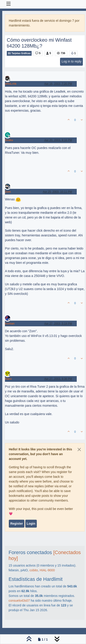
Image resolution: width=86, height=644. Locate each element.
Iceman (10, 324)
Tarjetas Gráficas (19, 53)
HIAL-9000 (47, 570)
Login (31, 524)
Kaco (8, 379)
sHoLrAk (11, 84)
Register (16, 524)
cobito (34, 570)
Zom (8, 192)
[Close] (79, 449)
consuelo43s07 (19, 601)
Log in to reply (72, 61)
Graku (9, 140)
